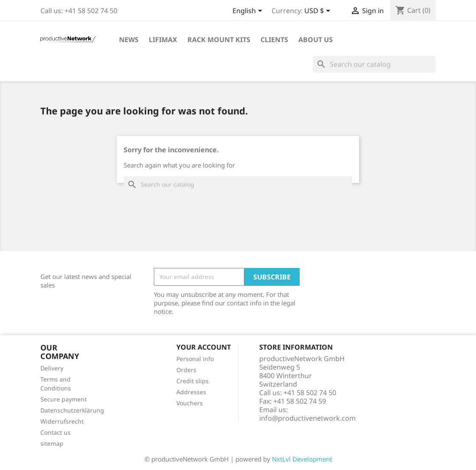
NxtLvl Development (302, 459)
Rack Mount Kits (219, 40)
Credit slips (193, 381)
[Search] (374, 64)
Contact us (55, 432)
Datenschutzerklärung (72, 410)
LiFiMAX (163, 40)
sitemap (52, 443)
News (129, 40)
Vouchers (190, 403)
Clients (274, 40)
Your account (204, 347)
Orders (186, 370)
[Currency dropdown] (319, 11)
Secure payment (64, 399)
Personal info (195, 359)
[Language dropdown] (249, 11)
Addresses (191, 392)
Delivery (52, 368)
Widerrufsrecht (62, 421)
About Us (316, 40)
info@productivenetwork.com (307, 418)
